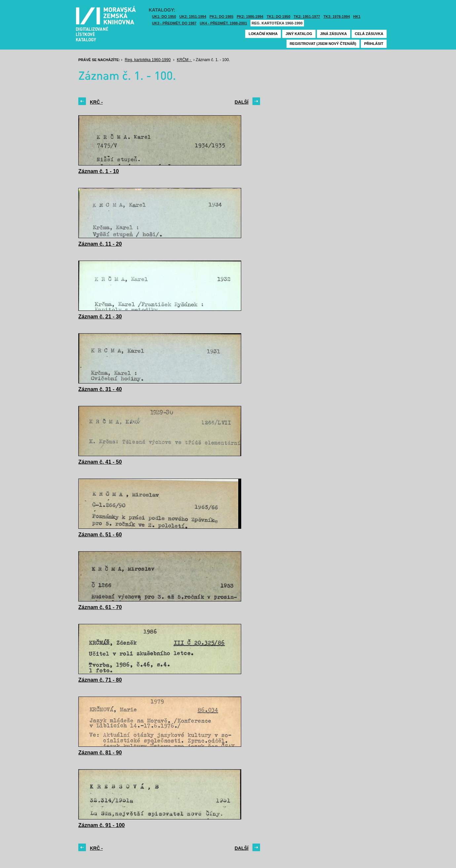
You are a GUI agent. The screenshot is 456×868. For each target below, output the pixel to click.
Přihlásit (374, 44)
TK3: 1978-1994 (337, 17)
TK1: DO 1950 (279, 17)
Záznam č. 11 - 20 (100, 244)
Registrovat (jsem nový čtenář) (323, 44)
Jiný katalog (299, 34)
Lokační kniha (263, 34)
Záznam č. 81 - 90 (100, 753)
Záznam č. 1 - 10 (99, 171)
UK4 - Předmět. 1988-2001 (223, 23)
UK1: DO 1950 (164, 17)
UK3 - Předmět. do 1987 (174, 23)
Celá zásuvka (369, 34)
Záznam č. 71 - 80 (100, 680)
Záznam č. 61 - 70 (100, 607)
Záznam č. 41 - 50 (100, 462)
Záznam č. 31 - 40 (100, 389)
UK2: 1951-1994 (193, 17)
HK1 (357, 17)
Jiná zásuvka (334, 34)
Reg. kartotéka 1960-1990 (277, 23)
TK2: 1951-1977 (307, 17)
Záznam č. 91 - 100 (102, 825)
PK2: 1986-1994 (250, 17)
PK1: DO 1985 (221, 17)
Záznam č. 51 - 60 (100, 535)
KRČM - (184, 60)
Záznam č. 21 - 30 (100, 317)
